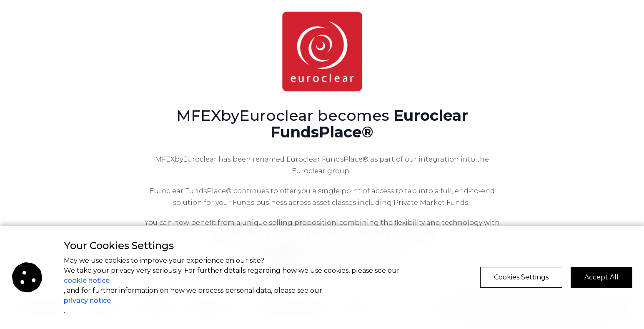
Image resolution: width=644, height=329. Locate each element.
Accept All (601, 277)
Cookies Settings (521, 277)
